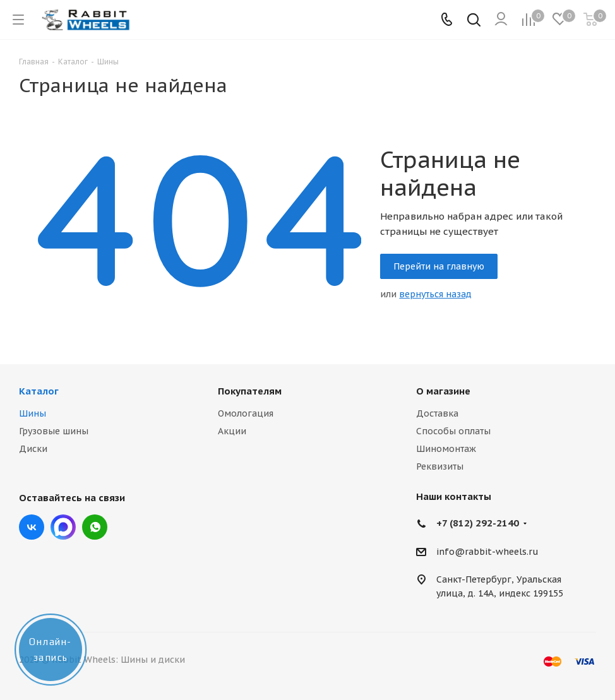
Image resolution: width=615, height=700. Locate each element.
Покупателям (250, 391)
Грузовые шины (54, 431)
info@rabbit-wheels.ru (487, 552)
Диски (33, 449)
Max (63, 527)
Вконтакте (32, 527)
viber (95, 527)
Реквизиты (440, 466)
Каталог (39, 391)
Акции (232, 431)
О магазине (443, 391)
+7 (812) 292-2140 (478, 523)
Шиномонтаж (446, 449)
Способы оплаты (453, 431)
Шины (33, 413)
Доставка (437, 413)
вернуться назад (435, 294)
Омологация (246, 413)
